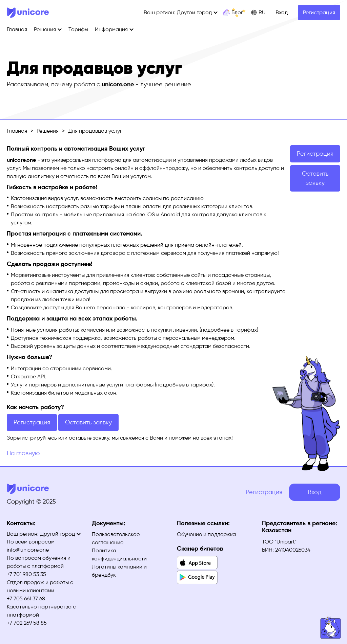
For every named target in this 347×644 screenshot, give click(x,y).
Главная (17, 29)
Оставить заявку (88, 422)
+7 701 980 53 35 (26, 574)
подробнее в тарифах (229, 330)
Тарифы (78, 29)
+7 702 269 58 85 (27, 623)
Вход (282, 12)
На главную (23, 453)
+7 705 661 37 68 (26, 598)
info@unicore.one (28, 550)
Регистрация (319, 12)
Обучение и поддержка (206, 534)
